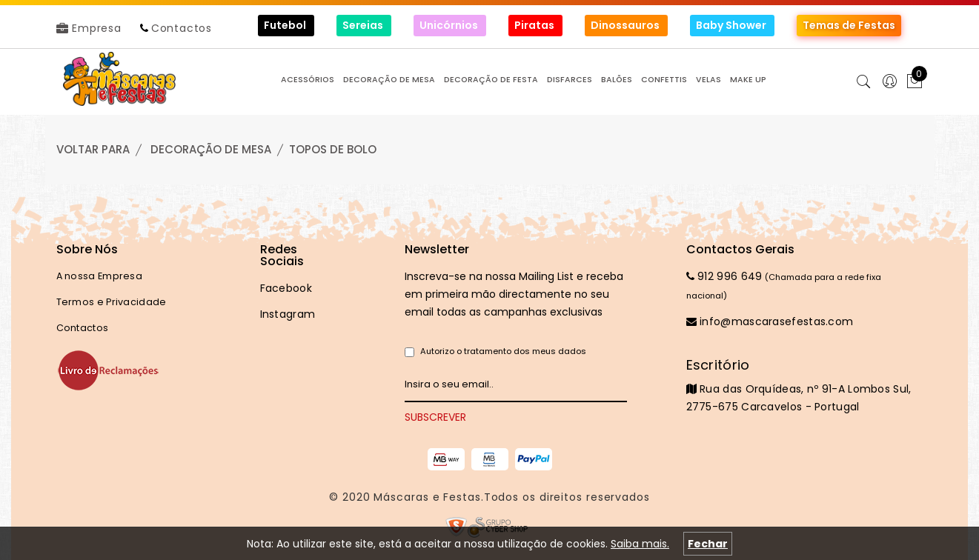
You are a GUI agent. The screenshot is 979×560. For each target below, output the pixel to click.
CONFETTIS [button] (664, 80)
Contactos (182, 28)
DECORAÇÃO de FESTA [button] (491, 80)
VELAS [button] (708, 80)
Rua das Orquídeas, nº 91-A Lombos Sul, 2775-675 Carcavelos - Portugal (805, 385)
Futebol (286, 25)
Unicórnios (450, 25)
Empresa (89, 28)
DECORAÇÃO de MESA (211, 149)
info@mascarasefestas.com (770, 321)
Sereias (364, 25)
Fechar (708, 544)
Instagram (288, 314)
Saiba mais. (640, 544)
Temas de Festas (849, 25)
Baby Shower (732, 25)
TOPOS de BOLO (333, 149)
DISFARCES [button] (570, 80)
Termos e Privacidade (112, 302)
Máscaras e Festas (427, 497)
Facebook (286, 288)
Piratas (535, 25)
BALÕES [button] (617, 80)
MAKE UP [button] (748, 80)
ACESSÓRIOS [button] (308, 80)
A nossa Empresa (100, 276)
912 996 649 (724, 276)
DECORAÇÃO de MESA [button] (389, 80)
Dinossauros (626, 25)
